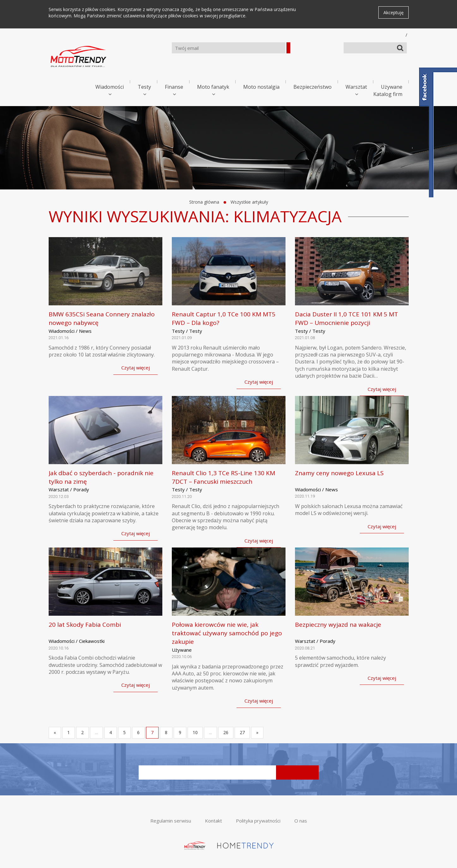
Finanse (174, 87)
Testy (144, 87)
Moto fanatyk (213, 87)
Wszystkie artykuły (249, 202)
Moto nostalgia (261, 87)
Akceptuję (394, 12)
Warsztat (356, 87)
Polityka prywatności (258, 821)
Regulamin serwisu (171, 821)
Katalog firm (388, 94)
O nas (301, 821)
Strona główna (204, 202)
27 (242, 732)
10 (195, 732)
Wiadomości (110, 87)
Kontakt (213, 821)
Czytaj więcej (135, 368)
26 (226, 732)
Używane (392, 87)
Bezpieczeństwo (313, 87)
